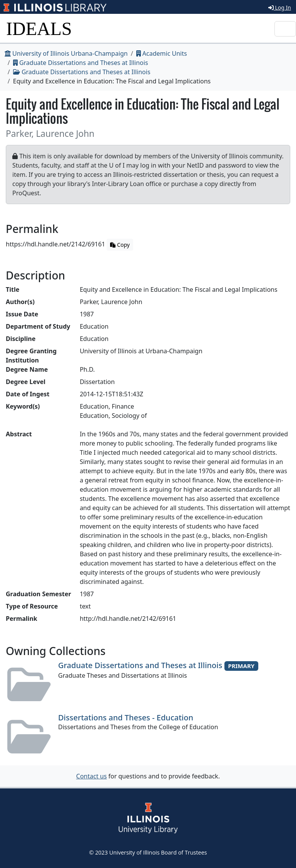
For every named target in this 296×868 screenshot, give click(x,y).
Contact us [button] (92, 776)
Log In (280, 7)
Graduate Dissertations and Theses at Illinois (81, 63)
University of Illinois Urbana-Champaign (66, 53)
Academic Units (162, 53)
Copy (120, 245)
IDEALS (39, 29)
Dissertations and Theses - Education (126, 718)
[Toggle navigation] (285, 29)
